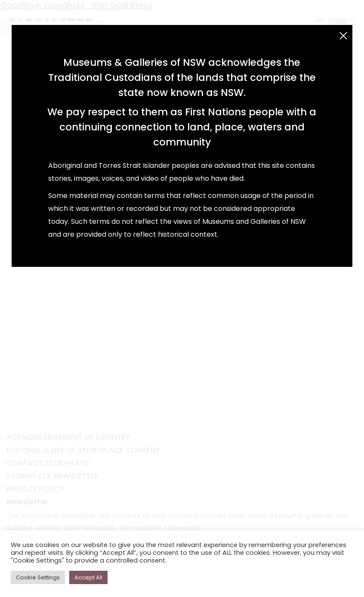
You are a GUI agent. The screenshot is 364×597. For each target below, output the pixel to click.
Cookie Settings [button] (38, 577)
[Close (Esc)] (343, 36)
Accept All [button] (88, 577)
